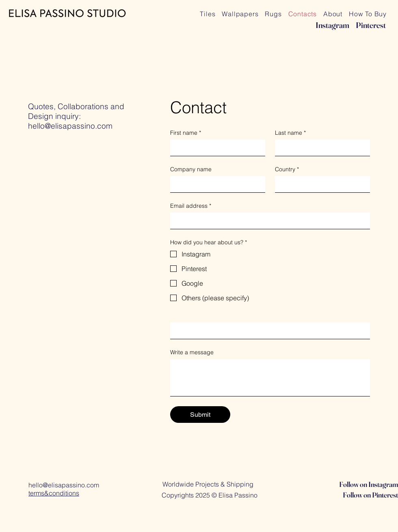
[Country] (320, 184)
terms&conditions (54, 493)
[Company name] (215, 184)
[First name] (215, 148)
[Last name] (320, 148)
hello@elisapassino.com (70, 126)
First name (186, 133)
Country (287, 169)
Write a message (192, 352)
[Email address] (268, 221)
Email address (191, 206)
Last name (290, 133)
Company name (191, 169)
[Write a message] (270, 378)
